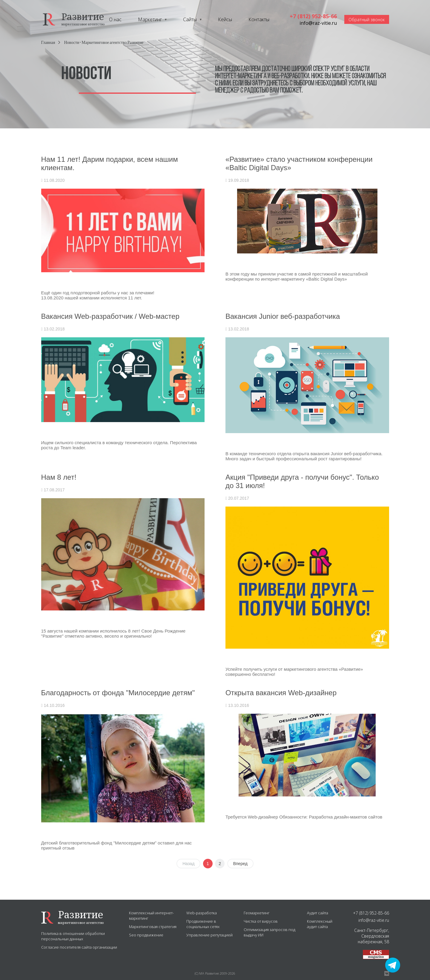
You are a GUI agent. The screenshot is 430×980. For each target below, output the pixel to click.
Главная (48, 43)
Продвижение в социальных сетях (203, 924)
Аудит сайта (318, 913)
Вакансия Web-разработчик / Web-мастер (110, 316)
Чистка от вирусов (261, 921)
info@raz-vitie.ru (318, 23)
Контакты (259, 19)
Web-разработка (202, 913)
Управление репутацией (209, 935)
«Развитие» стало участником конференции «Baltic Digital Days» (299, 163)
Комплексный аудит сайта (320, 924)
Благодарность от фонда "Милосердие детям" (118, 693)
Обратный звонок (367, 20)
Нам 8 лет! (59, 477)
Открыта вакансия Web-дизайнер (281, 693)
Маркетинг (150, 19)
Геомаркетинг (257, 913)
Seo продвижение (146, 935)
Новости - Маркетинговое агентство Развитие (104, 43)
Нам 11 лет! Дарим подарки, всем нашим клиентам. (110, 163)
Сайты (190, 19)
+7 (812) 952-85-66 (313, 16)
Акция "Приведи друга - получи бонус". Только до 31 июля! (302, 481)
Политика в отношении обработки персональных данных (73, 936)
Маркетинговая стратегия (153, 927)
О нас (115, 19)
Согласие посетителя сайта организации (79, 947)
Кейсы (225, 19)
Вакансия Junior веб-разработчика (283, 316)
